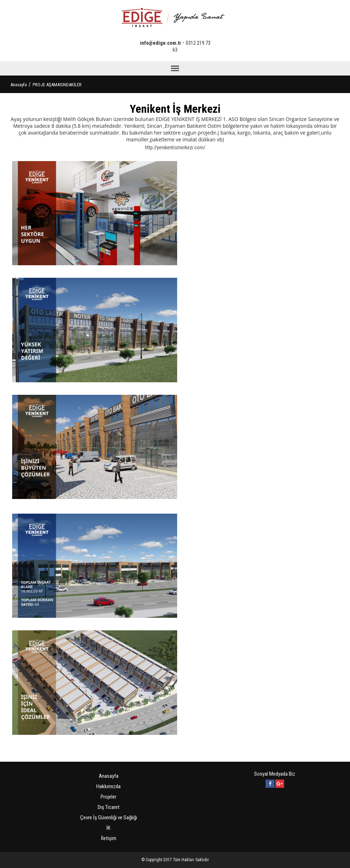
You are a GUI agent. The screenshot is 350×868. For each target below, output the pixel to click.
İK (108, 828)
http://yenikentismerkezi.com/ (175, 147)
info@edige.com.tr (161, 43)
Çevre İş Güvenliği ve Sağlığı (109, 818)
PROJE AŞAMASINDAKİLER (57, 85)
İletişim (109, 838)
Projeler (108, 797)
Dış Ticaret (109, 807)
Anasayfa (19, 85)
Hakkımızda (108, 786)
